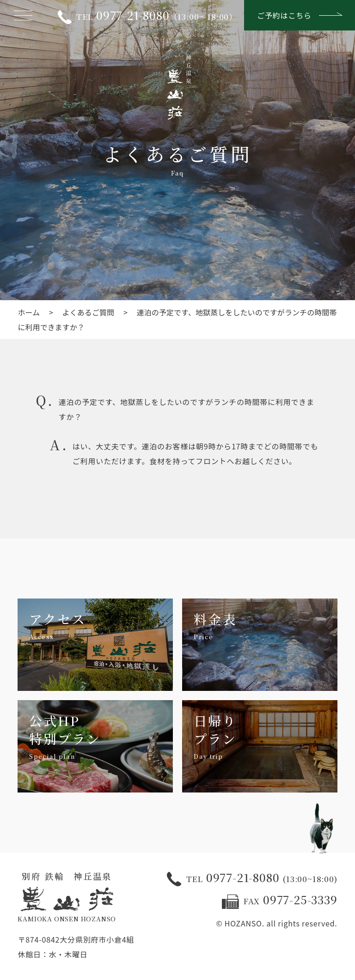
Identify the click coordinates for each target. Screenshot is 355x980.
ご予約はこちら (300, 15)
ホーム (29, 312)
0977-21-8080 (252, 879)
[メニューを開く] (23, 15)
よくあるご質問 (89, 312)
